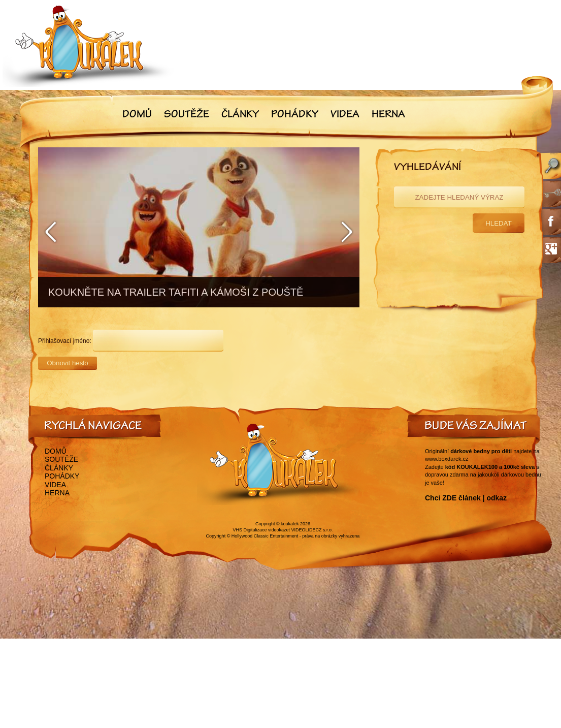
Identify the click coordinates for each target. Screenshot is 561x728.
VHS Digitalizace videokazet (261, 530)
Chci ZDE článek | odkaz (466, 498)
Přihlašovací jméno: (65, 341)
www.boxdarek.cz (447, 459)
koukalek (290, 524)
